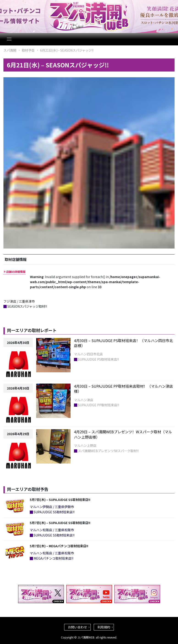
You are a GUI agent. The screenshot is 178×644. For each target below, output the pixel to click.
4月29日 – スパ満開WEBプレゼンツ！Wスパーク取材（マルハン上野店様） (123, 434)
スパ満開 (10, 50)
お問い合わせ (77, 627)
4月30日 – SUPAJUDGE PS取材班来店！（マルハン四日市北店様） (123, 343)
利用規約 (104, 627)
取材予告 (28, 50)
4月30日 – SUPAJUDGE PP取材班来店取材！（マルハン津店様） (123, 389)
